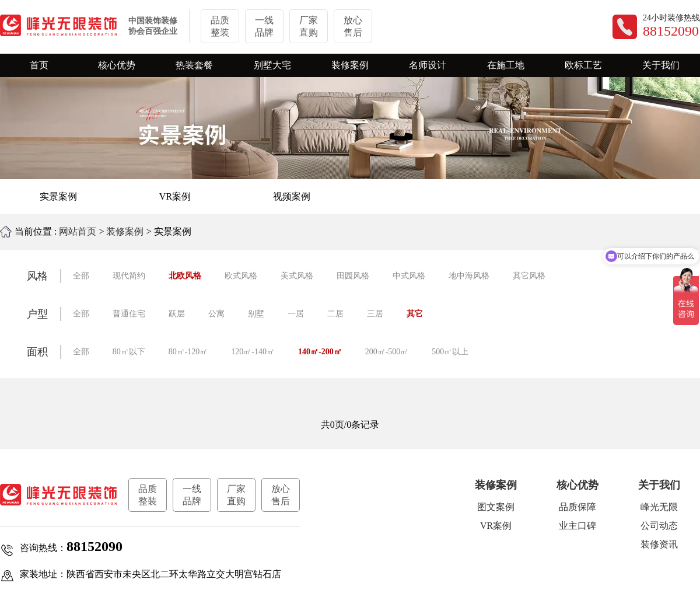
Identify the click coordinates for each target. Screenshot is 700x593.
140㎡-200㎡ (320, 352)
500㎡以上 (450, 352)
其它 (415, 314)
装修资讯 (659, 544)
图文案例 (496, 507)
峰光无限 (659, 507)
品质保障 (577, 507)
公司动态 (659, 526)
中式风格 (409, 276)
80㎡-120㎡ (188, 352)
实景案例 (58, 196)
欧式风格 (241, 276)
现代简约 (129, 276)
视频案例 (292, 196)
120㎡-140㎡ (253, 352)
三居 (375, 314)
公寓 (216, 314)
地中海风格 (469, 276)
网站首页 (78, 231)
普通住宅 (129, 314)
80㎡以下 (129, 352)
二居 (335, 314)
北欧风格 (185, 276)
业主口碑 (577, 526)
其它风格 (529, 276)
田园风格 (353, 276)
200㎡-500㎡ (387, 352)
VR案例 (175, 196)
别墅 (256, 314)
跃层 (177, 314)
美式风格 (297, 276)
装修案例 (125, 231)
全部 (81, 276)
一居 (296, 314)
